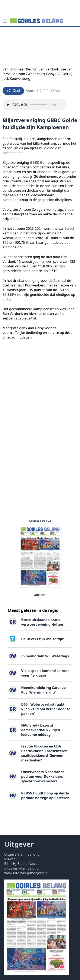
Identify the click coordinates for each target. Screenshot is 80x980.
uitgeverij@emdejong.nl (23, 868)
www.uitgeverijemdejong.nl (26, 873)
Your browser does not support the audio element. (35, 105)
